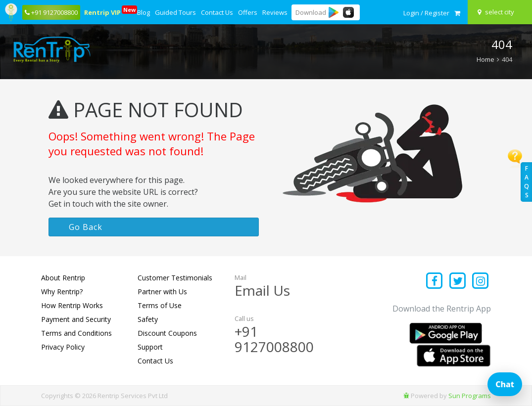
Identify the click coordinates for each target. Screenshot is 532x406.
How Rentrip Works (72, 305)
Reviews (275, 12)
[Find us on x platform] (458, 282)
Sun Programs (470, 396)
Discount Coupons (167, 333)
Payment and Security (76, 319)
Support (150, 347)
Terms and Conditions (76, 333)
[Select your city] (501, 12)
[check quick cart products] (457, 13)
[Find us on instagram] (481, 282)
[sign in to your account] (426, 13)
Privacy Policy (63, 347)
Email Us (262, 290)
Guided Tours (175, 12)
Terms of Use (160, 305)
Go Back (86, 227)
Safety (148, 319)
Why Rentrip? (62, 292)
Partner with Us (162, 292)
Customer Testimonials (175, 278)
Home (485, 59)
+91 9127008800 (274, 339)
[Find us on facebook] (435, 282)
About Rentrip (63, 278)
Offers (248, 12)
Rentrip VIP (103, 11)
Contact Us (217, 12)
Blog (144, 12)
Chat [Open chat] (505, 384)
